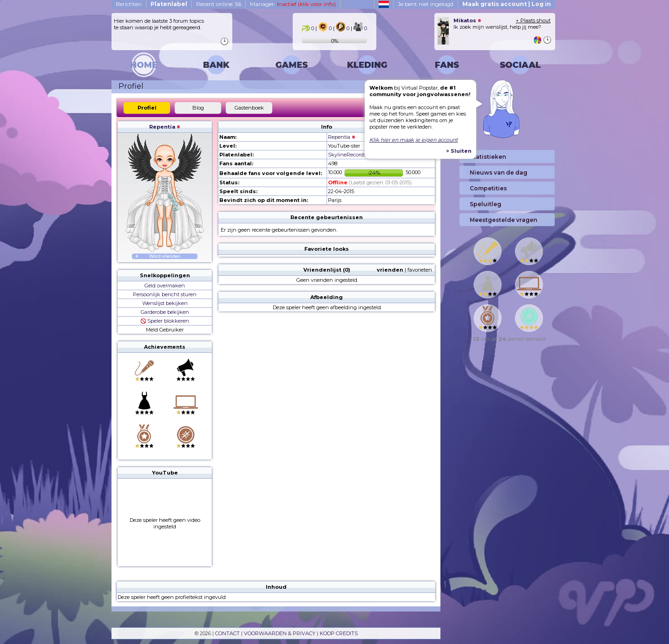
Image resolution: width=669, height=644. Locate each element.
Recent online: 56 (219, 4)
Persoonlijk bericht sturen (165, 294)
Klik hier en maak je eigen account (413, 140)
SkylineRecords (347, 155)
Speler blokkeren (165, 321)
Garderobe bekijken (165, 312)
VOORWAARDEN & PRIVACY (280, 633)
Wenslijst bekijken (165, 303)
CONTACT (227, 633)
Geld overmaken (165, 286)
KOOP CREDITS (339, 633)
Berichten (129, 4)
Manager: (293, 4)
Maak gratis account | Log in (507, 4)
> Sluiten (459, 151)
